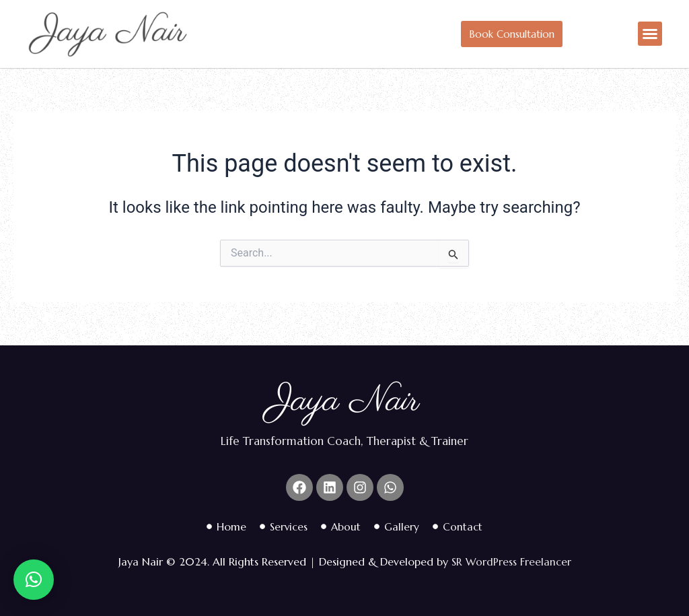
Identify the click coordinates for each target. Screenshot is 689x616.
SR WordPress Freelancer (511, 561)
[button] (650, 34)
